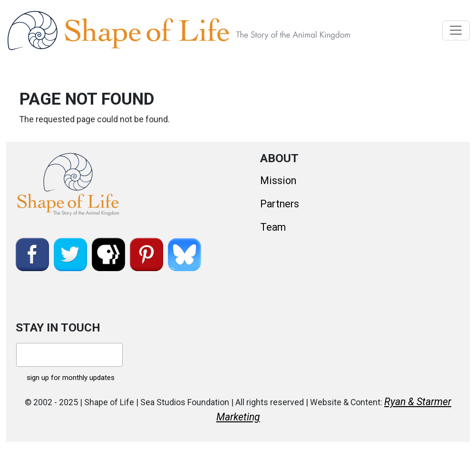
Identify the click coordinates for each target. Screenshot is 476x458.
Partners (280, 204)
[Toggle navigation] (456, 30)
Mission (278, 180)
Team (273, 227)
